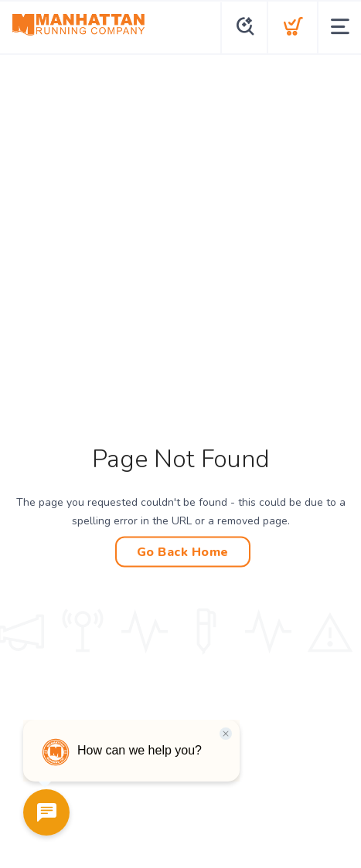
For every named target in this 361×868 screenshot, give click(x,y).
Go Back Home (183, 552)
